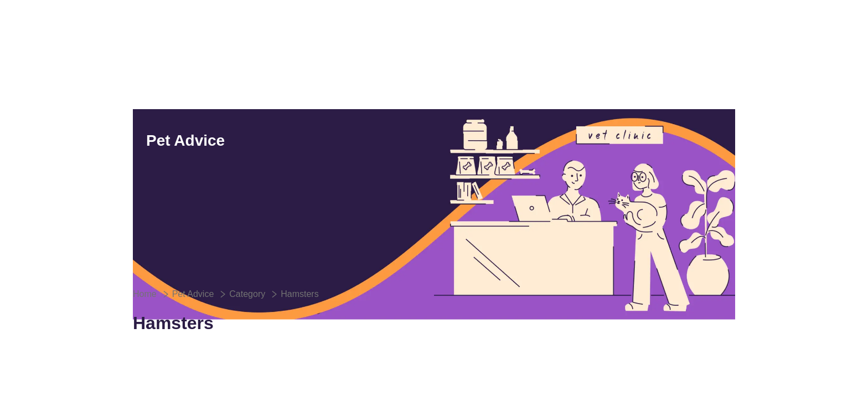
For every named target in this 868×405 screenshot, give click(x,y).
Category (247, 294)
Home (145, 294)
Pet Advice (193, 294)
